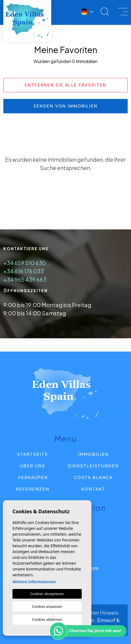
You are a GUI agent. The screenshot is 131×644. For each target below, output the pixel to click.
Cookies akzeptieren (47, 594)
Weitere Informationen (34, 582)
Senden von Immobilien (65, 106)
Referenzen (33, 489)
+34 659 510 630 (25, 263)
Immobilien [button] (93, 454)
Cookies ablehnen (47, 619)
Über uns (33, 466)
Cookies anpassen (47, 606)
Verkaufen (33, 477)
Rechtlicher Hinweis (95, 613)
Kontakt (93, 489)
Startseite (33, 454)
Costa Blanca (93, 477)
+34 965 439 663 (25, 279)
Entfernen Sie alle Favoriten (65, 85)
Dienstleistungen (93, 466)
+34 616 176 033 (24, 271)
